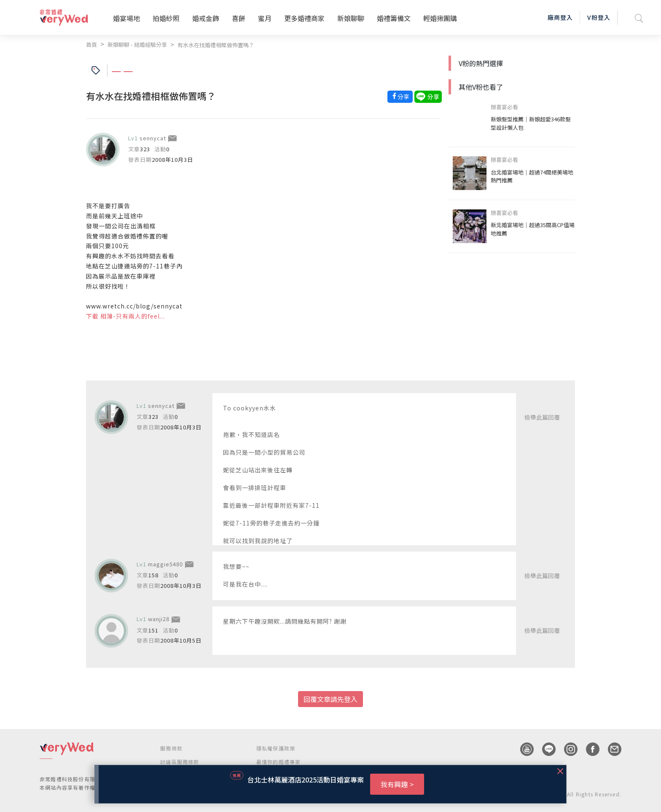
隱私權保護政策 (276, 748)
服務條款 (171, 748)
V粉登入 (599, 17)
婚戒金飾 (206, 18)
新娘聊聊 (351, 18)
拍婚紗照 (166, 18)
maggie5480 (165, 564)
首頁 (91, 44)
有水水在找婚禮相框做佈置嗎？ (216, 45)
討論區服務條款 (180, 762)
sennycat (153, 138)
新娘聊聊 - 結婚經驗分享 (137, 44)
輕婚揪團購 (440, 18)
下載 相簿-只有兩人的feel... (125, 316)
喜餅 (239, 18)
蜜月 (265, 18)
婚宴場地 (126, 18)
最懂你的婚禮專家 (279, 762)
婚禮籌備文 (394, 18)
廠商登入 (560, 17)
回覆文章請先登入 (330, 699)
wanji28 (159, 619)
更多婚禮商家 (304, 18)
